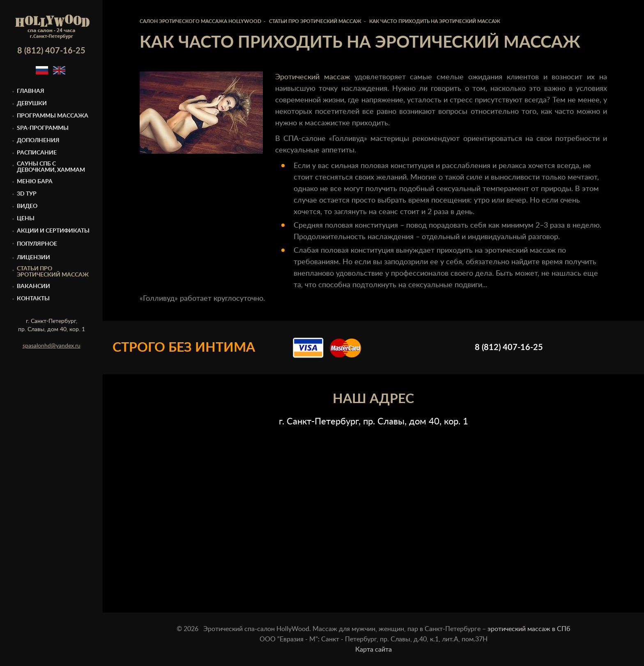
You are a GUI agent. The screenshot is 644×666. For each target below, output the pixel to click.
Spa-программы (43, 128)
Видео (27, 206)
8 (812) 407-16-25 (51, 51)
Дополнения (38, 141)
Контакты (33, 299)
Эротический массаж (313, 77)
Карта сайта (374, 650)
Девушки (32, 104)
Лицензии (33, 258)
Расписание (37, 153)
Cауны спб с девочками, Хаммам (51, 167)
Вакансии (33, 286)
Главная (31, 91)
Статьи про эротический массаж (53, 272)
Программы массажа (53, 116)
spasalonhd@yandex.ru (52, 346)
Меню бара (35, 182)
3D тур (27, 194)
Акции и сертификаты (53, 231)
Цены (26, 219)
